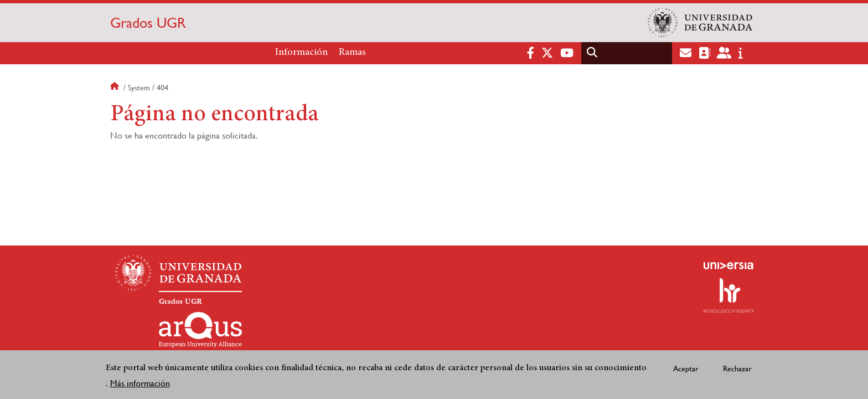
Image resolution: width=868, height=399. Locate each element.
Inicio (116, 88)
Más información (140, 383)
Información (301, 53)
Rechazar (737, 369)
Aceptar (686, 369)
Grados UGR (148, 23)
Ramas (352, 53)
